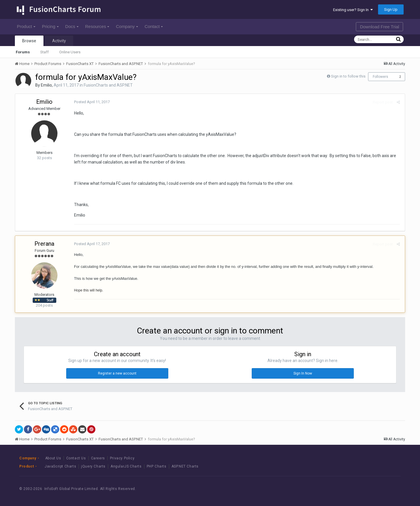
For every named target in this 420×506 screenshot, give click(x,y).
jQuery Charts (93, 466)
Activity (59, 41)
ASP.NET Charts (185, 466)
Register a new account (117, 373)
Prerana (44, 244)
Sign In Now (303, 373)
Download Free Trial (379, 27)
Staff (44, 52)
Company (127, 26)
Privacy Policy (122, 458)
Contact (154, 26)
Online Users (70, 52)
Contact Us (76, 458)
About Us (53, 458)
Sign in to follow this (348, 76)
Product (26, 26)
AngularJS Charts (126, 466)
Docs (72, 26)
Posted (91, 102)
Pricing (50, 26)
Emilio (46, 85)
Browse (29, 41)
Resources (97, 26)
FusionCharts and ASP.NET (108, 85)
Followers (380, 77)
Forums (23, 52)
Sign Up (391, 9)
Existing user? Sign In (353, 10)
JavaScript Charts (60, 466)
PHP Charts (157, 466)
